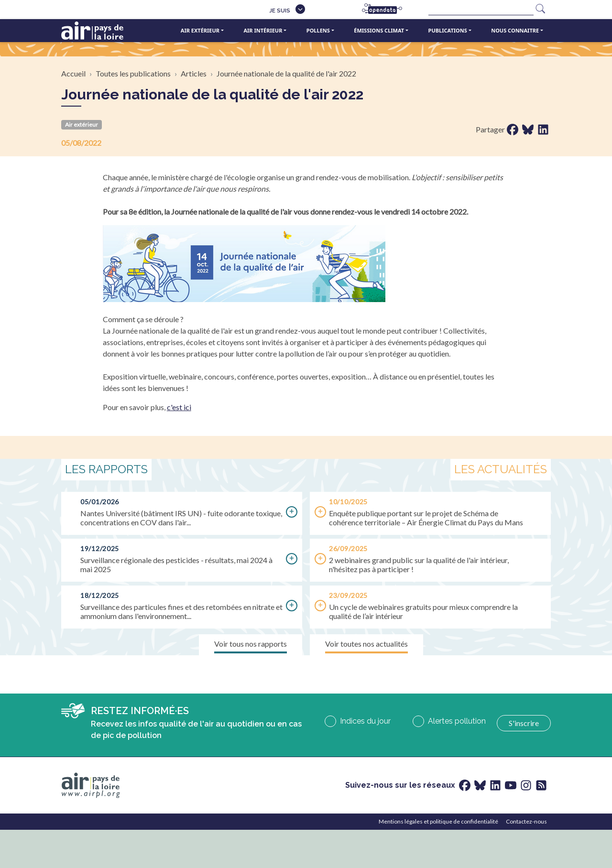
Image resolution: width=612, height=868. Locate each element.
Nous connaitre (515, 30)
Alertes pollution (457, 721)
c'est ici (179, 407)
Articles (194, 73)
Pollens (318, 30)
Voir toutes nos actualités (366, 644)
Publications (448, 30)
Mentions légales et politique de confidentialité (438, 821)
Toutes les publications (133, 73)
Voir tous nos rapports (251, 644)
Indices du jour (365, 721)
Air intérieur (263, 30)
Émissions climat (379, 30)
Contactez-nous (526, 821)
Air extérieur (200, 30)
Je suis (280, 11)
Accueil (73, 73)
